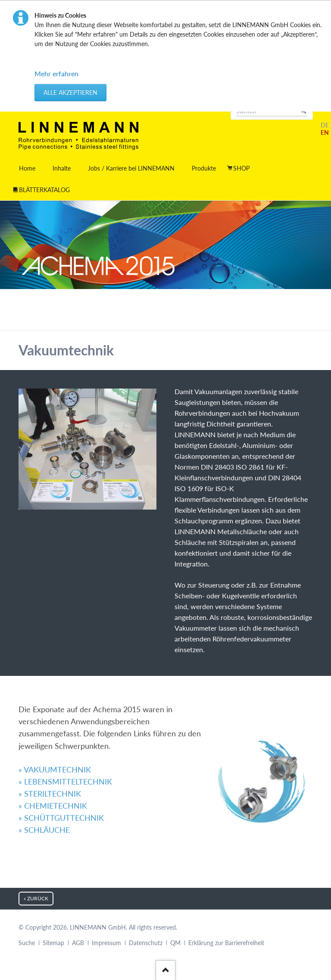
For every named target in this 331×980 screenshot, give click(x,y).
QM (175, 943)
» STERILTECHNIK (50, 716)
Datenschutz (146, 943)
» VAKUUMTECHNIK (55, 692)
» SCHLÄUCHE (44, 753)
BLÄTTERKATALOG (44, 190)
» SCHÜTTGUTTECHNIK (61, 740)
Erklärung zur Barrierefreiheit (226, 943)
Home (27, 168)
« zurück (36, 898)
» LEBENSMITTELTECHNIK (65, 704)
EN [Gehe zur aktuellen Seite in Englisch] (325, 132)
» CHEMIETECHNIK (53, 728)
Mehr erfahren (56, 73)
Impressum (106, 943)
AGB (78, 943)
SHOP (241, 168)
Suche (27, 943)
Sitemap (53, 943)
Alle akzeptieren (70, 92)
